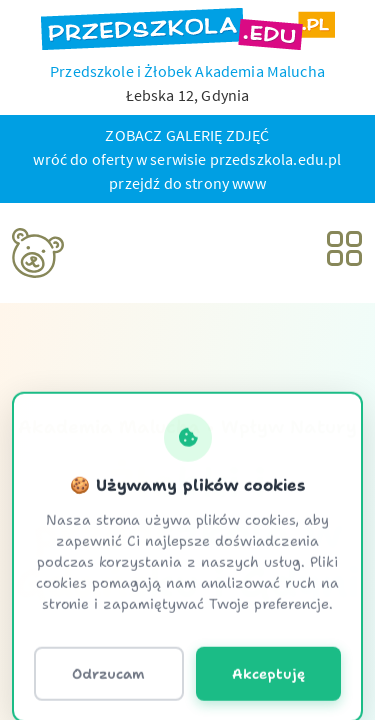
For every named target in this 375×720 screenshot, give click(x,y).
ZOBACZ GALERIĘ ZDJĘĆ (187, 135)
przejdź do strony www (187, 183)
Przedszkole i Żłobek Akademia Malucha (187, 71)
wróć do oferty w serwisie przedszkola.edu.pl (187, 159)
